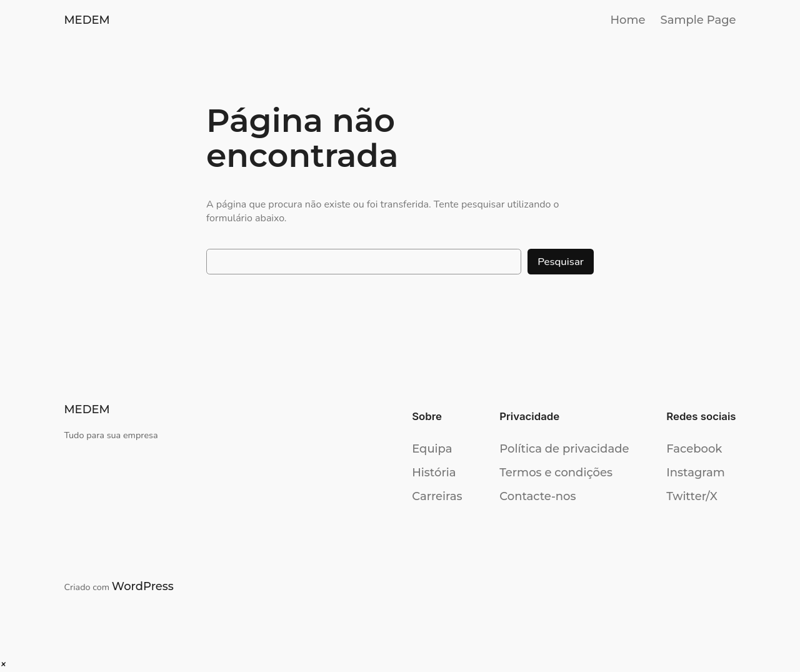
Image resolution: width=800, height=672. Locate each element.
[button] (3, 664)
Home (627, 20)
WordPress (143, 586)
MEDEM (87, 20)
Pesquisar (561, 262)
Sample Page (698, 20)
